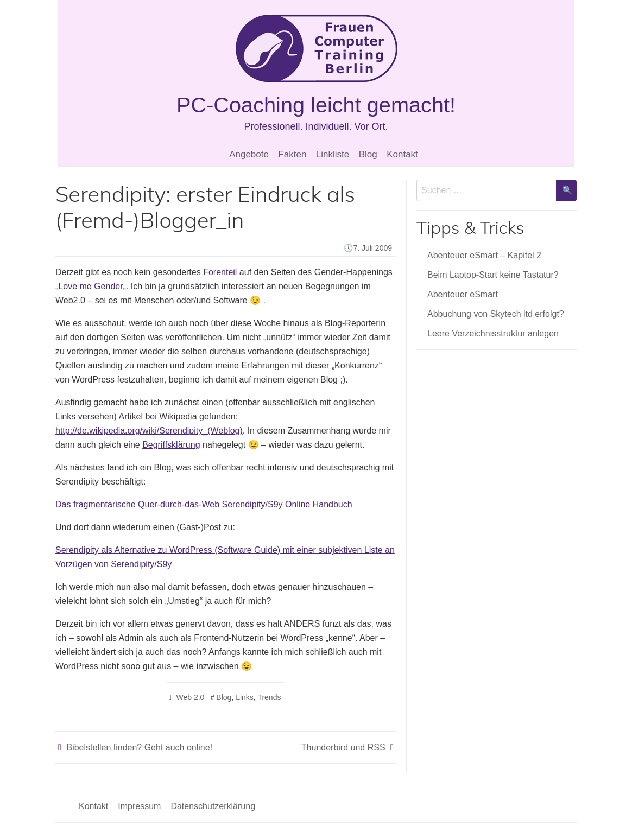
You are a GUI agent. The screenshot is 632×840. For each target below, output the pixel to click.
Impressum (139, 806)
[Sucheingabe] (486, 190)
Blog (368, 154)
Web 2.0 (190, 697)
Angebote (249, 154)
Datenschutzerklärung (213, 806)
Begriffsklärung (171, 445)
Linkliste (333, 154)
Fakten (292, 154)
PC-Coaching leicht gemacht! (316, 105)
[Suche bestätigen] (566, 190)
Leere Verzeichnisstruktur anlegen (493, 333)
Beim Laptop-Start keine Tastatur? (493, 275)
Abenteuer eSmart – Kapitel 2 (484, 255)
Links (245, 697)
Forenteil (220, 272)
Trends (269, 697)
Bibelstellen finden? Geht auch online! (139, 747)
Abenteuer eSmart (463, 294)
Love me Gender (90, 286)
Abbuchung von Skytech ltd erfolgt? (496, 314)
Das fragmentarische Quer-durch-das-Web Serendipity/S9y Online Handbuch (204, 504)
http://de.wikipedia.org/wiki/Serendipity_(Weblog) (149, 431)
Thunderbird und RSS (343, 747)
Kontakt (402, 154)
